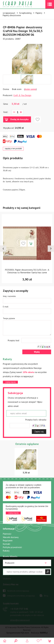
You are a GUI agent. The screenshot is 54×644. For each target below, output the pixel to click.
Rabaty (6, 551)
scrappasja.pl (9, 13)
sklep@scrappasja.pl (20, 620)
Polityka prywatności (12, 547)
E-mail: (6, 307)
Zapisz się (39, 432)
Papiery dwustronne (12, 15)
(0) (49, 641)
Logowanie (27, 641)
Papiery (39, 13)
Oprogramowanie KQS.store (18, 633)
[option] (27, 57)
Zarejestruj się (10, 565)
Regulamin (8, 541)
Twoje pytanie (9, 318)
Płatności (7, 534)
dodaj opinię (30, 89)
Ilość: (6, 112)
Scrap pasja (24, 4)
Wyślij (37, 352)
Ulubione (7, 579)
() (38, 640)
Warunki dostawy (11, 537)
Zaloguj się (8, 562)
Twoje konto (9, 568)
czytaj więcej (10, 382)
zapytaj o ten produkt (13, 149)
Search (16, 641)
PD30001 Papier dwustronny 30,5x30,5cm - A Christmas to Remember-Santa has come (27, 271)
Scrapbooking (25, 13)
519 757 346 (19, 609)
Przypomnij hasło (11, 572)
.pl (44, 633)
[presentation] (3, 249)
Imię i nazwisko (9, 296)
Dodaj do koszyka (19, 119)
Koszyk (6, 575)
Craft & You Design (22, 95)
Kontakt (7, 544)
